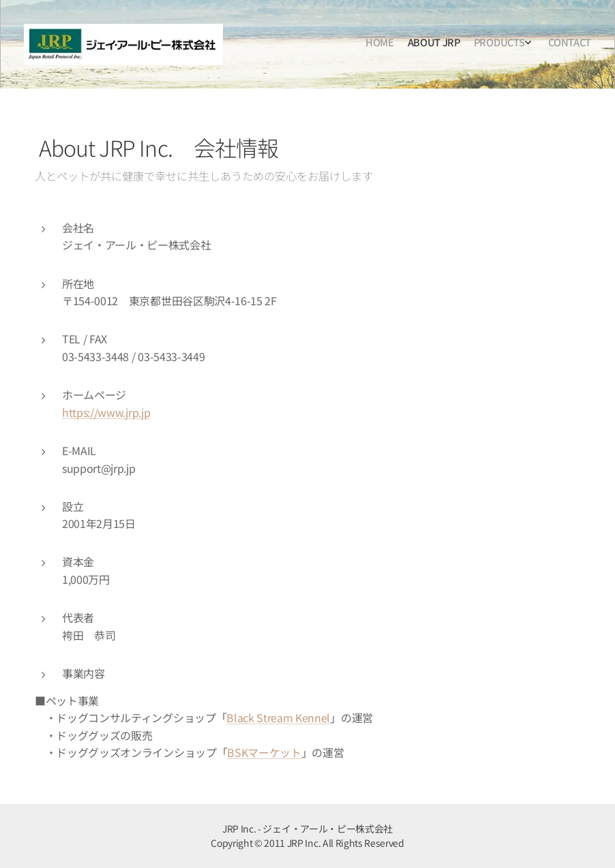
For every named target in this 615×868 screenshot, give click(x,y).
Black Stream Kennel (278, 717)
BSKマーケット (264, 752)
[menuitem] (542, 44)
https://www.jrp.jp (106, 412)
